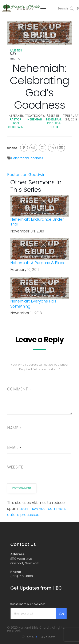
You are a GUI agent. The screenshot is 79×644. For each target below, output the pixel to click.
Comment (19, 389)
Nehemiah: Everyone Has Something (33, 304)
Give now (48, 637)
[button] (63, 8)
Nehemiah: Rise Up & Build (54, 123)
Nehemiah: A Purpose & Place (38, 263)
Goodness (36, 158)
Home (28, 637)
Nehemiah (35, 119)
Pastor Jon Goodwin (16, 123)
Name (14, 428)
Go (61, 614)
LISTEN (16, 50)
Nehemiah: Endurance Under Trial (37, 222)
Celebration (20, 158)
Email (14, 448)
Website (15, 467)
